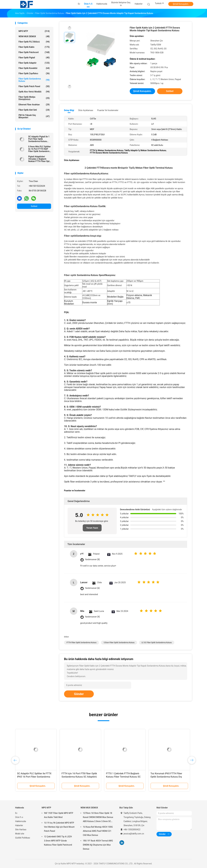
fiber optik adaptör (34, 63)
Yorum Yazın (92, 528)
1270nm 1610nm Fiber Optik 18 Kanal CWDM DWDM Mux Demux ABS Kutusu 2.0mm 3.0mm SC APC (98, 818)
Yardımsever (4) (92, 617)
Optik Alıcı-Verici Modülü (34, 92)
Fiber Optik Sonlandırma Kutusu (34, 80)
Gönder (79, 694)
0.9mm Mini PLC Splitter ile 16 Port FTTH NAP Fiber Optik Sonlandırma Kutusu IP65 (39, 149)
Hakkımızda (21, 821)
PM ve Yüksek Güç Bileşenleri (34, 116)
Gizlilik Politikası (23, 838)
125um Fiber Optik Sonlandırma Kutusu (119, 643)
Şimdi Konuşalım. (181, 4)
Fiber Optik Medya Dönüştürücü (34, 98)
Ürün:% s (19, 817)
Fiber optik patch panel (34, 86)
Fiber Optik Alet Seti (34, 110)
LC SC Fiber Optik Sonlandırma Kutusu (157, 643)
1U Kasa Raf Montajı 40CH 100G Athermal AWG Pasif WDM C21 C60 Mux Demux (98, 831)
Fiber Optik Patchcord (34, 52)
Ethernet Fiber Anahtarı (34, 105)
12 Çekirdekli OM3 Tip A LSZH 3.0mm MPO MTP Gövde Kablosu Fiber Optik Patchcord (58, 841)
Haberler (19, 825)
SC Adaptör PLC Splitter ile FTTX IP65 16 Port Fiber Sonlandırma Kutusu (34, 777)
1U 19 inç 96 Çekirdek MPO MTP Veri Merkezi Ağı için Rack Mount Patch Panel (59, 827)
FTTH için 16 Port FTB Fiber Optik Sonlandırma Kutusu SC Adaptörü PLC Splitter (79, 777)
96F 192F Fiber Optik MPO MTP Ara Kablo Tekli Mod (59, 815)
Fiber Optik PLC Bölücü (34, 42)
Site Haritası (21, 830)
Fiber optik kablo (34, 47)
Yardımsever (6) (92, 588)
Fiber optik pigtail (34, 58)
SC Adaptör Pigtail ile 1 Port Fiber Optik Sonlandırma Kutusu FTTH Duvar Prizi (39, 139)
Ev (16, 813)
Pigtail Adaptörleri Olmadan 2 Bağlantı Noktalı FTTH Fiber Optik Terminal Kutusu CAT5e (40, 159)
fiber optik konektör (34, 68)
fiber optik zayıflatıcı (34, 73)
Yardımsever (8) (92, 560)
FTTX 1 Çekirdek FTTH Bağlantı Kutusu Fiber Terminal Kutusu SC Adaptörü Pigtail (123, 777)
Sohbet (34, 206)
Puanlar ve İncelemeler (108, 110)
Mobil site (20, 834)
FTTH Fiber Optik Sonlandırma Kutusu (81, 643)
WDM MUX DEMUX (34, 36)
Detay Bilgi (69, 110)
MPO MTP (34, 31)
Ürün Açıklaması (86, 110)
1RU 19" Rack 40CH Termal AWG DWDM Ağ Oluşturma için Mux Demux (98, 845)
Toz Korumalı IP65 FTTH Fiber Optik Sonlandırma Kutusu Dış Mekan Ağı (166, 777)
